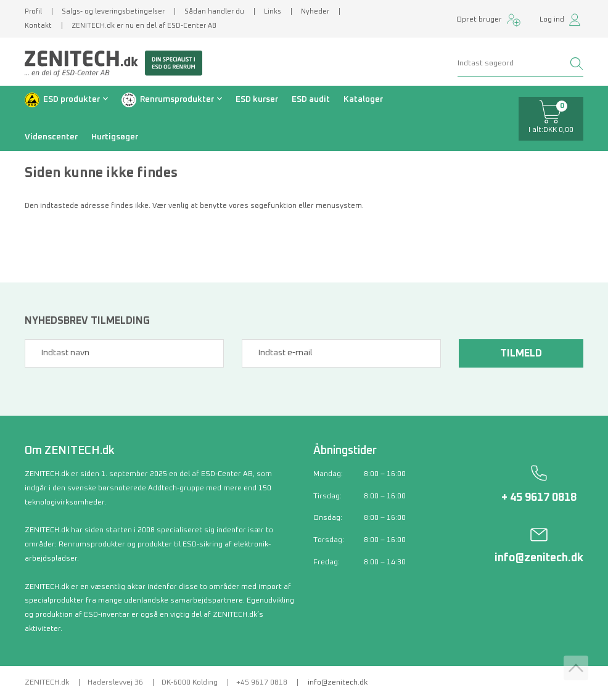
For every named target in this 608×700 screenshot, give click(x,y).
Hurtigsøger (115, 137)
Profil (33, 11)
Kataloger (363, 99)
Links (273, 11)
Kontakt (38, 26)
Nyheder (315, 11)
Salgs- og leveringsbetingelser (113, 11)
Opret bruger (479, 20)
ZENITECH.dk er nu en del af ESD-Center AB (144, 26)
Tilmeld (521, 353)
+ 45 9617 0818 (539, 498)
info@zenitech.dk (539, 558)
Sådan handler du (214, 11)
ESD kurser (257, 99)
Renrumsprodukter (177, 99)
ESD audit (311, 99)
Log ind (552, 20)
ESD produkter (72, 99)
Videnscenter (51, 137)
